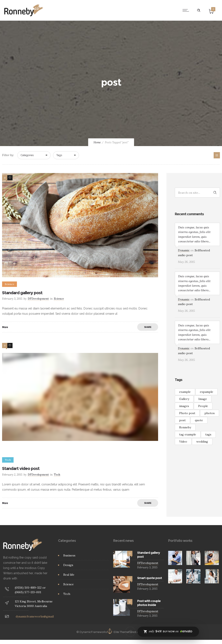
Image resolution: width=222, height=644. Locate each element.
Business (69, 555)
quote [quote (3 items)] (199, 420)
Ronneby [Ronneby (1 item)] (185, 427)
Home (97, 142)
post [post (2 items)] (182, 420)
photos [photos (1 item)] (210, 413)
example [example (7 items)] (185, 392)
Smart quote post (150, 578)
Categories (27, 155)
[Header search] (199, 10)
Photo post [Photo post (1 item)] (187, 413)
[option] (80, 225)
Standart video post (21, 468)
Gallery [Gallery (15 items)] (184, 399)
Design (68, 565)
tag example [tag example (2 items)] (188, 434)
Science (69, 584)
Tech (67, 594)
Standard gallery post (22, 293)
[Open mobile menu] (187, 10)
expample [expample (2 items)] (207, 392)
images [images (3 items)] (184, 406)
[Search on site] (197, 193)
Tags (59, 155)
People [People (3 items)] (203, 406)
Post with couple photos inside (149, 603)
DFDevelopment (38, 299)
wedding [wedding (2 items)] (202, 442)
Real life (69, 575)
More (5, 327)
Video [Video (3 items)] (183, 442)
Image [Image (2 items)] (203, 399)
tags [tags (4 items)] (208, 434)
